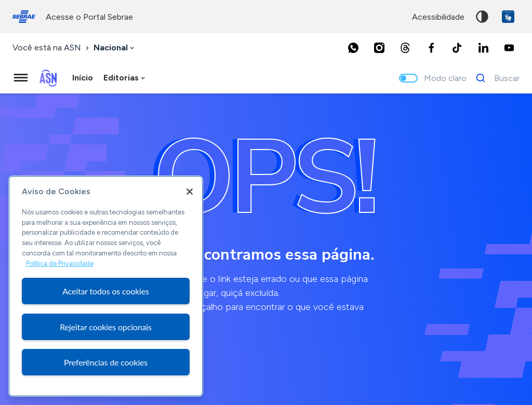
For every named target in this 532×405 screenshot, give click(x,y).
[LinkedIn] (483, 48)
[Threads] (405, 48)
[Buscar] (495, 78)
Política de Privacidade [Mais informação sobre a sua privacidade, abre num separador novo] (60, 264)
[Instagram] (379, 48)
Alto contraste (482, 17)
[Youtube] (509, 48)
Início (83, 78)
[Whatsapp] (353, 48)
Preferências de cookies (106, 362)
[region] (106, 286)
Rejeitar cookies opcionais (106, 327)
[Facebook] (431, 48)
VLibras (508, 17)
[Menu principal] (21, 78)
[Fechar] (190, 192)
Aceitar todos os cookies (106, 291)
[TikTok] (457, 48)
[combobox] (115, 48)
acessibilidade (438, 17)
